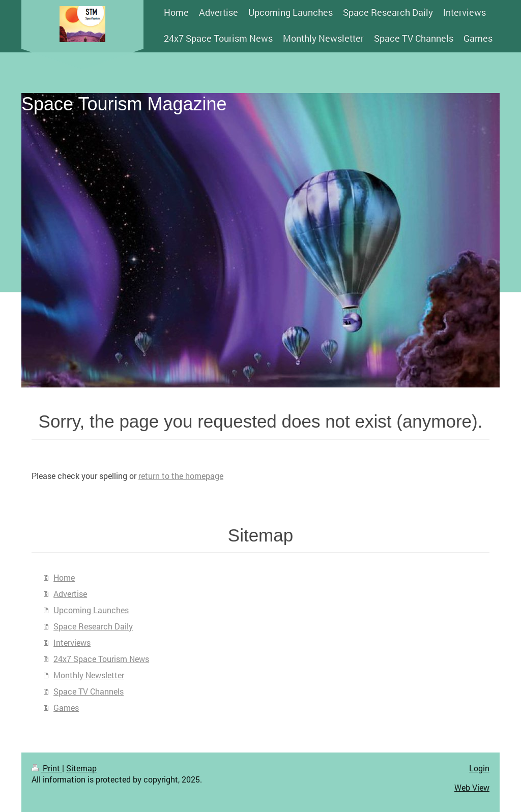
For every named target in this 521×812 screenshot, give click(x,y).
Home (64, 577)
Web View (472, 787)
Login (479, 768)
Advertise (70, 594)
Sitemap (81, 768)
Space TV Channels (89, 691)
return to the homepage (181, 476)
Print (47, 768)
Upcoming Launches (91, 610)
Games (66, 708)
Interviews (72, 642)
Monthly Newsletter (89, 675)
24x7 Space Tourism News (101, 659)
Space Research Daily (93, 626)
